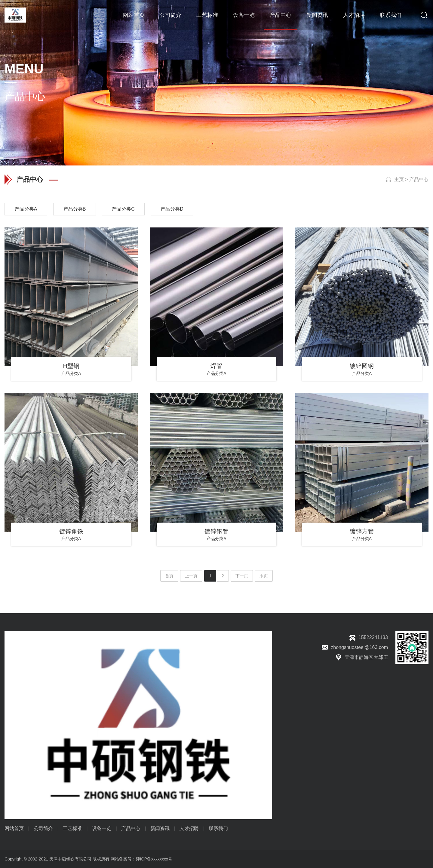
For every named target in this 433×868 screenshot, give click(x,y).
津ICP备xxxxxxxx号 (154, 859)
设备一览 (244, 15)
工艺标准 (207, 15)
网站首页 (134, 15)
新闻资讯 (317, 15)
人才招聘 (354, 15)
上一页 (191, 576)
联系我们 (391, 15)
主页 (399, 179)
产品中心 (281, 15)
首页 (169, 576)
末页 (264, 576)
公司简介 (170, 15)
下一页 (242, 576)
